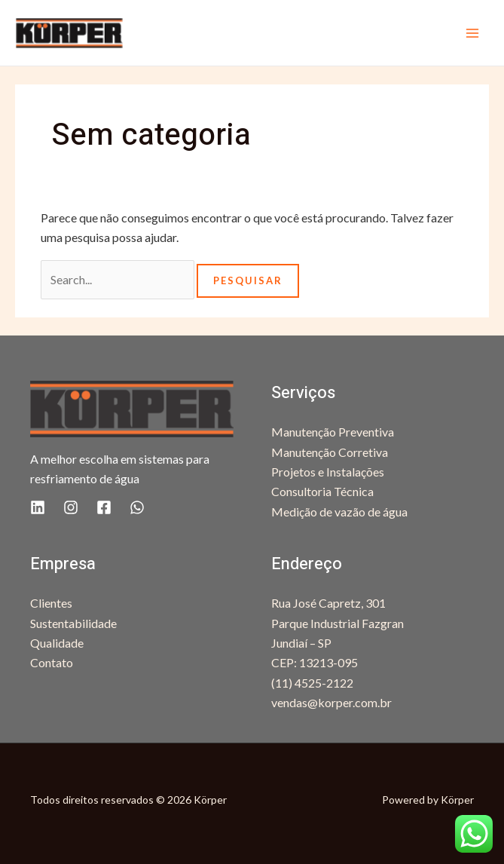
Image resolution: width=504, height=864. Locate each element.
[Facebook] (104, 507)
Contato (52, 662)
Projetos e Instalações (328, 472)
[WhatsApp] (137, 507)
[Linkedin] (38, 507)
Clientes (51, 603)
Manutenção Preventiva (333, 432)
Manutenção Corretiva (330, 452)
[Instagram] (71, 507)
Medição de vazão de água (339, 512)
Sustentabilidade (73, 623)
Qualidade (57, 643)
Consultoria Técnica (322, 491)
